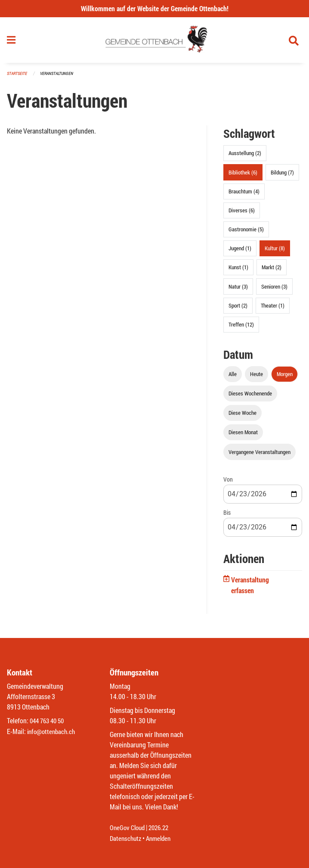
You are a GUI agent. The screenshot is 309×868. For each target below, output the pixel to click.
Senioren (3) (274, 290)
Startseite (18, 77)
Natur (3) (238, 290)
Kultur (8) (275, 252)
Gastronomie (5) (246, 233)
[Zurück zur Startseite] (155, 42)
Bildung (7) (282, 176)
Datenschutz (127, 838)
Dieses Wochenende (250, 397)
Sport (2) (238, 309)
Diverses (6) (242, 214)
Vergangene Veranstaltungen (260, 455)
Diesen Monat (243, 436)
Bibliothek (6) (243, 176)
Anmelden (162, 838)
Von (228, 483)
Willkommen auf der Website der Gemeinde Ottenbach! (155, 8)
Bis (227, 516)
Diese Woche (243, 417)
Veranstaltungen (60, 77)
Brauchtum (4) (244, 195)
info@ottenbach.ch (53, 732)
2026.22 (162, 828)
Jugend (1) (240, 252)
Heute (256, 377)
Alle (233, 377)
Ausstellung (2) (245, 157)
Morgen (285, 377)
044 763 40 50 (49, 721)
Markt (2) (272, 271)
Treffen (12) (241, 328)
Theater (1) (273, 309)
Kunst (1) (238, 271)
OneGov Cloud (128, 828)
